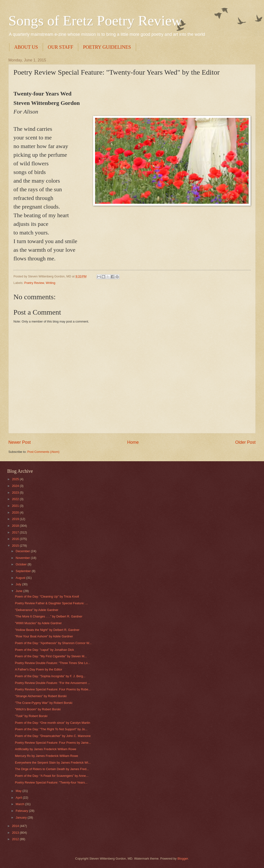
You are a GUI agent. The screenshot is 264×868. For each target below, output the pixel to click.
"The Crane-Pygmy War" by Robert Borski (44, 703)
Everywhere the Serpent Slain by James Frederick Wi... (53, 763)
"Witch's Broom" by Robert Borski (38, 709)
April (19, 798)
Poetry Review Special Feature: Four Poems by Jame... (53, 743)
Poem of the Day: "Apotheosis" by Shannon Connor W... (53, 643)
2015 (16, 546)
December (23, 551)
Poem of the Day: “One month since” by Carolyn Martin (52, 723)
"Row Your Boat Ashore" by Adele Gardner (44, 636)
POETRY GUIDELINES (107, 47)
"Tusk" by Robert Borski (31, 716)
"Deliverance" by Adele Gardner (37, 610)
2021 (16, 506)
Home (133, 442)
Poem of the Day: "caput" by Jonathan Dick (44, 650)
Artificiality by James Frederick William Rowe (45, 749)
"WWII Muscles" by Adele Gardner (38, 623)
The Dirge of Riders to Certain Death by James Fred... (52, 769)
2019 (16, 519)
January (21, 817)
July (19, 584)
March (20, 804)
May (19, 791)
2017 (16, 532)
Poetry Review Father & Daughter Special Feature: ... (51, 603)
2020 (16, 512)
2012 (16, 839)
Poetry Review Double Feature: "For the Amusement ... (53, 683)
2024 (16, 486)
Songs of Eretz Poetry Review (95, 21)
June (19, 591)
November (23, 558)
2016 (16, 539)
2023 (16, 493)
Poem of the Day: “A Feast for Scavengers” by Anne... (52, 776)
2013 (16, 833)
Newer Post (20, 442)
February (22, 811)
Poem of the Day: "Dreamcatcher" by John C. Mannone (53, 736)
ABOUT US (26, 47)
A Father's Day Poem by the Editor (39, 669)
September (24, 571)
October (21, 564)
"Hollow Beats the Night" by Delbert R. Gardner (47, 630)
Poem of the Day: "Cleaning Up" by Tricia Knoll (47, 596)
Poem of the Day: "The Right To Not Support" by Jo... (51, 729)
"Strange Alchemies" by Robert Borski (41, 696)
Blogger (183, 859)
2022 (16, 499)
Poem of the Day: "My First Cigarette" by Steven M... (51, 656)
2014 (16, 826)
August (21, 578)
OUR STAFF (60, 47)
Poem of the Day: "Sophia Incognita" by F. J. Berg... (50, 676)
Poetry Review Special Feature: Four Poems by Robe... (53, 689)
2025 (16, 479)
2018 (16, 526)
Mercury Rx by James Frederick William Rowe (46, 756)
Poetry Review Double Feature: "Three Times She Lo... (53, 663)
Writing (51, 283)
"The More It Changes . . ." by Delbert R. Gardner (49, 616)
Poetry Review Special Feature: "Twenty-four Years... (51, 782)
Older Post (245, 442)
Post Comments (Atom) (43, 452)
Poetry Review (34, 283)
